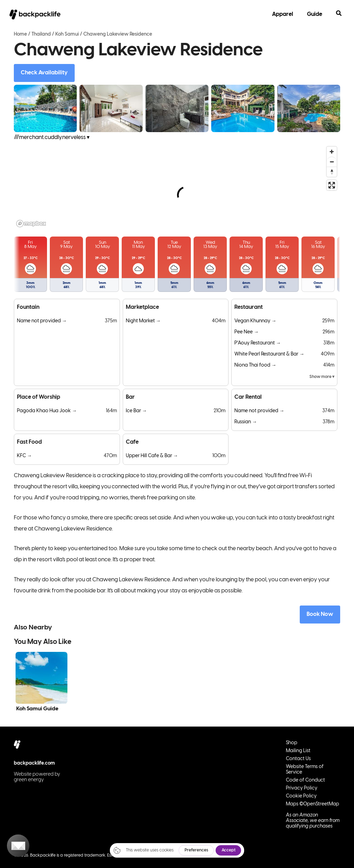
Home (20, 34)
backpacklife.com (34, 763)
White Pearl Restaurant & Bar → (269, 354)
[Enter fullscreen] (332, 185)
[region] (177, 186)
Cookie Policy (301, 796)
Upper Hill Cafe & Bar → (152, 456)
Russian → (246, 422)
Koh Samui (67, 34)
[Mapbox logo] (31, 224)
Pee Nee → (246, 332)
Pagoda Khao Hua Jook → (47, 411)
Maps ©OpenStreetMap (313, 804)
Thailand (41, 34)
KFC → (24, 456)
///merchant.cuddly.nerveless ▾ (52, 137)
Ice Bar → (136, 411)
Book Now (320, 614)
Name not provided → (42, 321)
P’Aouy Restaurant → (258, 343)
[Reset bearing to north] (332, 172)
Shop (292, 743)
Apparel (283, 14)
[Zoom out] (332, 162)
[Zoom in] (332, 152)
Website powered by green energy (37, 777)
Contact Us (298, 759)
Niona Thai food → (255, 365)
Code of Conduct (305, 780)
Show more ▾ (322, 377)
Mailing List (298, 751)
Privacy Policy (302, 788)
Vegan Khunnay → (255, 321)
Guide (315, 14)
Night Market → (143, 321)
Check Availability (44, 73)
